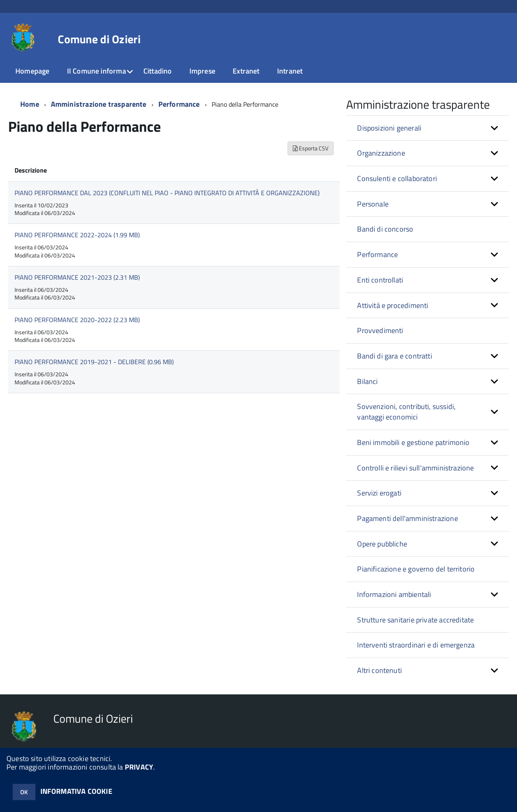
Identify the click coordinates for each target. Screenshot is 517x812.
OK (24, 792)
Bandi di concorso (385, 229)
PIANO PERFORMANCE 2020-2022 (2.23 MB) (77, 320)
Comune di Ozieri (99, 39)
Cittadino (158, 71)
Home (30, 104)
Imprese (202, 71)
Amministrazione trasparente (99, 104)
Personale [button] (373, 204)
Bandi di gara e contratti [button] (395, 356)
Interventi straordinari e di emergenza (416, 645)
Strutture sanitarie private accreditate (415, 620)
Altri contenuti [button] (379, 670)
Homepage (32, 71)
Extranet (246, 71)
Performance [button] (377, 254)
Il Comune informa (97, 71)
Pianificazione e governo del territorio (416, 569)
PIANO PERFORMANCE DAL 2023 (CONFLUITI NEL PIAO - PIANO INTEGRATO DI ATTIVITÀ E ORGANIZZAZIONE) (167, 193)
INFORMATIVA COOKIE (76, 791)
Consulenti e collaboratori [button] (397, 178)
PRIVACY (139, 767)
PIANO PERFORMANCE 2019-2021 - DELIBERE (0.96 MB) (94, 362)
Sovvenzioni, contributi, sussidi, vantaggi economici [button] (406, 412)
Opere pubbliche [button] (382, 544)
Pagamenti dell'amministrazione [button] (407, 518)
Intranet (290, 71)
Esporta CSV (311, 148)
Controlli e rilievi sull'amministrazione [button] (415, 468)
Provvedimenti (380, 330)
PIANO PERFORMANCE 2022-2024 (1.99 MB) (77, 235)
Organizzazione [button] (381, 153)
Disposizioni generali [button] (389, 128)
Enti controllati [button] (380, 280)
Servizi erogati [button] (379, 493)
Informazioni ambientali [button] (394, 594)
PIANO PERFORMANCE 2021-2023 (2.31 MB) (77, 277)
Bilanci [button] (367, 381)
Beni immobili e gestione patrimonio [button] (413, 442)
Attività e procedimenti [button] (393, 305)
